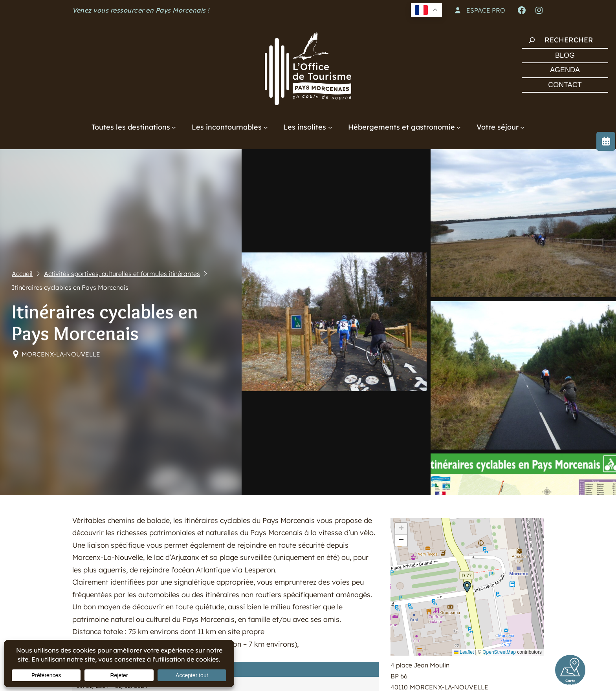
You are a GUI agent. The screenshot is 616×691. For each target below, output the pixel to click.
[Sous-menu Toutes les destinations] (174, 127)
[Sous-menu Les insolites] (330, 127)
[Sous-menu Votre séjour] (522, 127)
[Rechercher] (532, 40)
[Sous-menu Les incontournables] (266, 127)
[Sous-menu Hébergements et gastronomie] (459, 127)
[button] (467, 587)
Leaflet (464, 652)
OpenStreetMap (499, 652)
